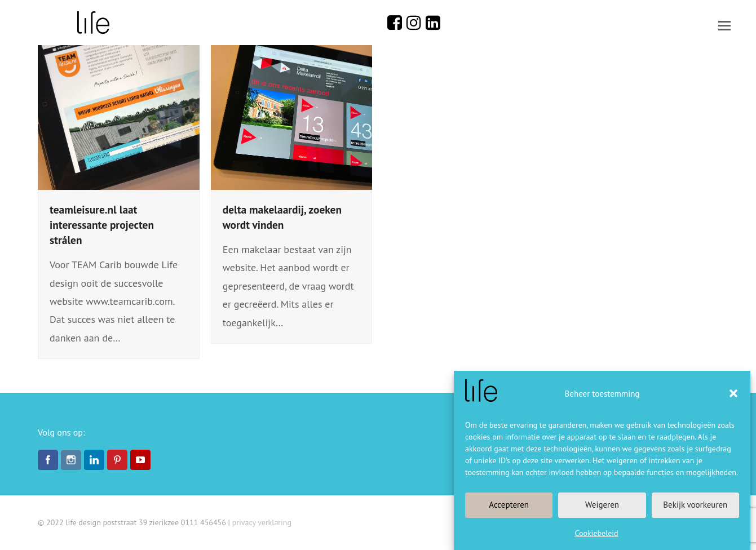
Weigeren (602, 505)
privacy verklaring (262, 522)
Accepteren (509, 505)
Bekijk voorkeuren (695, 505)
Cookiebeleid (596, 533)
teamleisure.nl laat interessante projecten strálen (102, 225)
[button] (733, 393)
